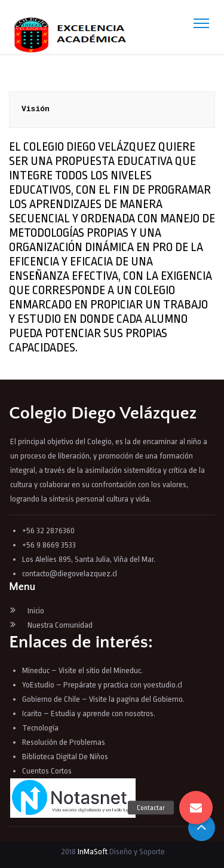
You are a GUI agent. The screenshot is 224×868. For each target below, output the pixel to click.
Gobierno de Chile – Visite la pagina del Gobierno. (103, 699)
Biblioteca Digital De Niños (65, 757)
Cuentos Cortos (47, 771)
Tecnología (40, 728)
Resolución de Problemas (65, 742)
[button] (196, 808)
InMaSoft (93, 852)
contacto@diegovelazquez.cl (70, 574)
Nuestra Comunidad (60, 625)
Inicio (36, 611)
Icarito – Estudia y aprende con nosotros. (89, 713)
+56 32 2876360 (48, 531)
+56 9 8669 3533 (49, 545)
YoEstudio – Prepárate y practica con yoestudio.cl (102, 685)
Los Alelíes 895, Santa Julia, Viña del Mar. (89, 559)
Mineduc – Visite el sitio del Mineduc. (82, 670)
